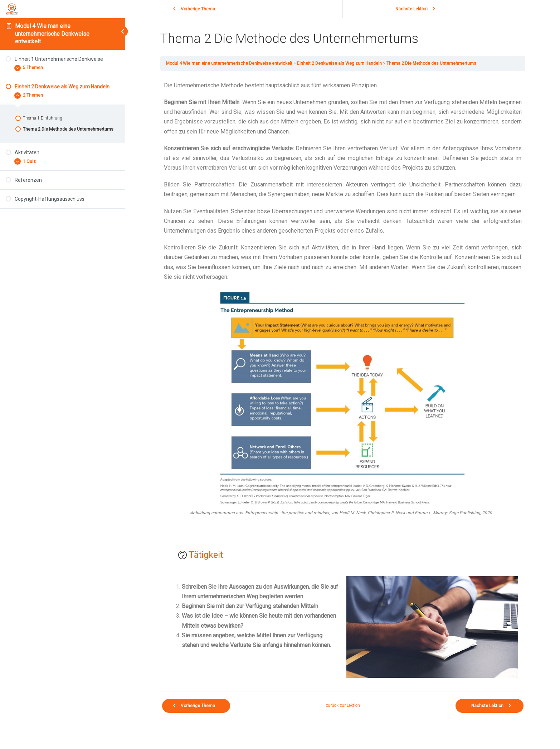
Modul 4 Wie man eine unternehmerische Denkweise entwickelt (52, 34)
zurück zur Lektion (343, 705)
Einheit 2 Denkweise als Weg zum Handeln (339, 63)
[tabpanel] (343, 381)
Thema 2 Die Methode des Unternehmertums (431, 63)
